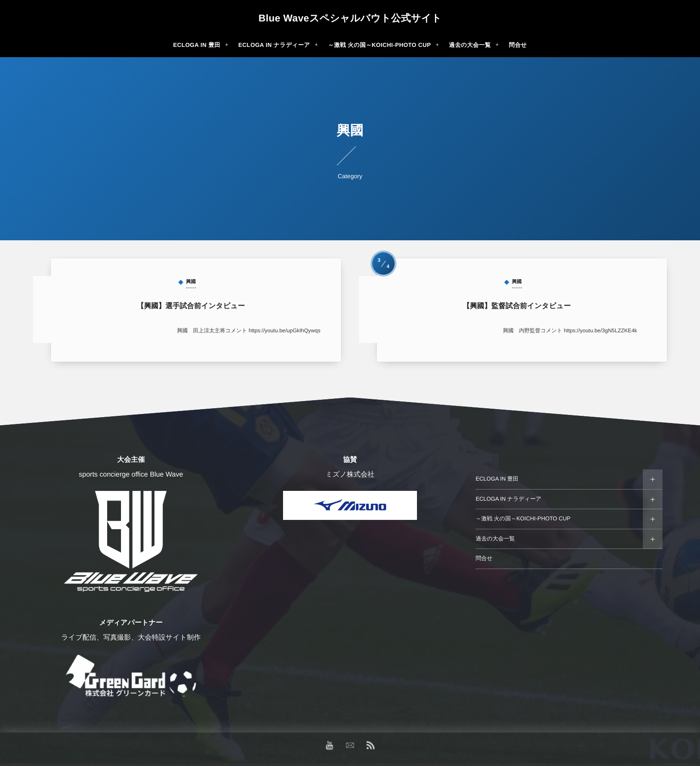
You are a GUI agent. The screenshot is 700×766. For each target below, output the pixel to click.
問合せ (484, 558)
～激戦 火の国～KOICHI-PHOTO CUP (523, 519)
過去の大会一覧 (495, 539)
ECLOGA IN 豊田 (497, 479)
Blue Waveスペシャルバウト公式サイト (350, 18)
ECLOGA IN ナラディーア (508, 499)
